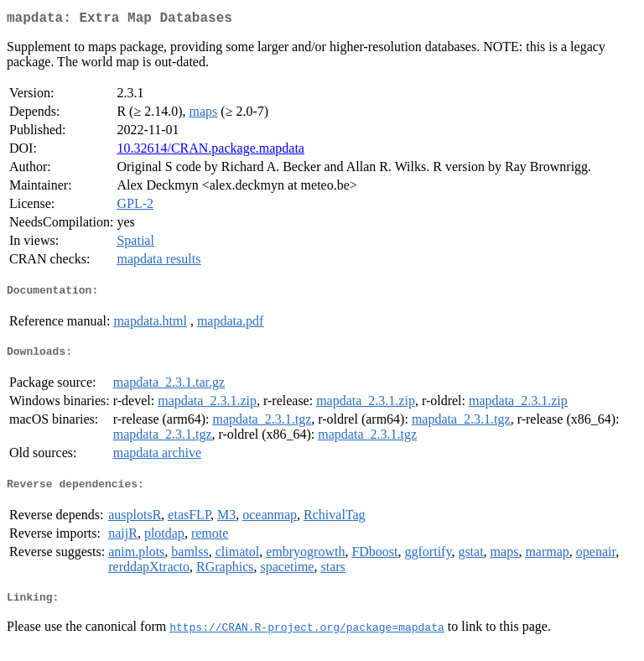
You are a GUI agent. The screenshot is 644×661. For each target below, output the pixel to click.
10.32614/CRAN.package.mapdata (210, 151)
